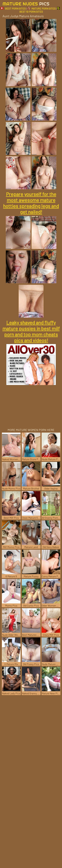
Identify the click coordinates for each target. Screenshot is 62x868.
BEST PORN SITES (13, 8)
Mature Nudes (26, 4)
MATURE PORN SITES (41, 8)
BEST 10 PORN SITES (40, 10)
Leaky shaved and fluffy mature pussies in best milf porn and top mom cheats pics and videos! (31, 331)
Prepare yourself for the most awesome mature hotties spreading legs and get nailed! (31, 203)
